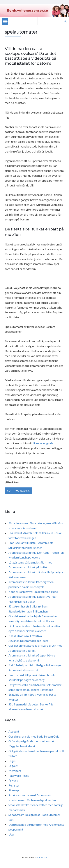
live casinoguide (43, 443)
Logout (13, 766)
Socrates (42, 857)
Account (14, 731)
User (11, 834)
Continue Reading (18, 491)
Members (15, 771)
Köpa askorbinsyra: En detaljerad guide (33, 592)
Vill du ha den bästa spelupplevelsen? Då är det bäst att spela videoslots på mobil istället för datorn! (30, 56)
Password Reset (19, 776)
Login (12, 761)
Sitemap (14, 790)
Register (14, 785)
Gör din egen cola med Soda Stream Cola (34, 736)
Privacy (13, 780)
